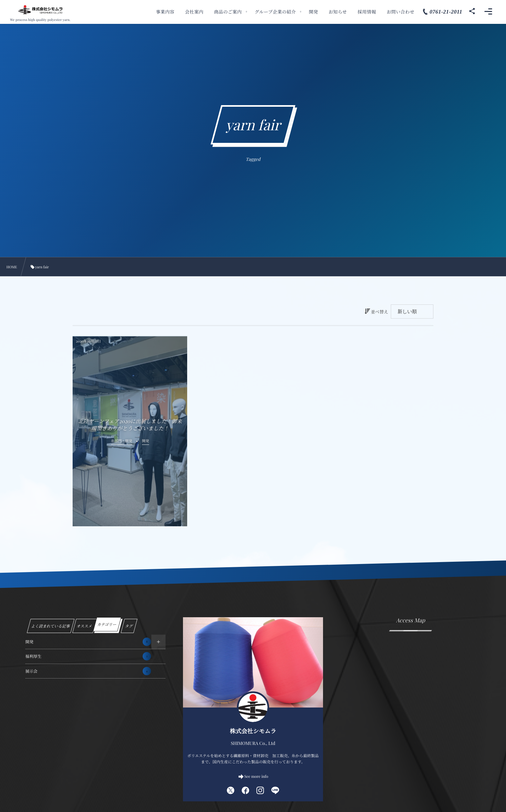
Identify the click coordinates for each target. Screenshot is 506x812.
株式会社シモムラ (253, 731)
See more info (256, 777)
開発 (88, 642)
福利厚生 (88, 656)
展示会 (88, 671)
